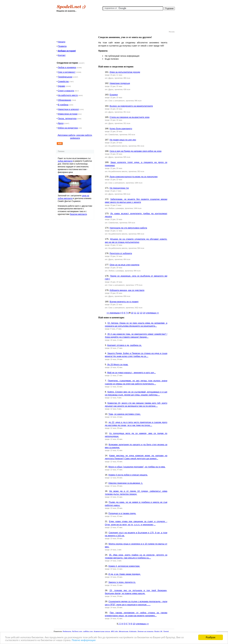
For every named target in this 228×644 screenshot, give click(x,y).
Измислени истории (68, 114)
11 (135, 313)
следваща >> (152, 313)
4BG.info (114, 631)
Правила (62, 46)
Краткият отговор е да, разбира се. (125, 345)
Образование (65, 100)
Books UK (158, 631)
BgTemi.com (77, 631)
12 (138, 313)
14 (144, 313)
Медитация (124, 631)
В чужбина (63, 105)
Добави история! (67, 51)
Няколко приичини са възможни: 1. (126, 483)
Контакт (62, 55)
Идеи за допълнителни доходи (125, 72)
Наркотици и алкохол (68, 109)
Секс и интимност (67, 72)
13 (141, 313)
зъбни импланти (65, 161)
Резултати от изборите (121, 253)
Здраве (62, 86)
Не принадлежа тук (119, 188)
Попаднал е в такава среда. (122, 513)
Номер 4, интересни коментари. (124, 566)
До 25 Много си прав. (118, 364)
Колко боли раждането (121, 129)
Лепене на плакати (146, 631)
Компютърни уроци (102, 631)
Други (61, 123)
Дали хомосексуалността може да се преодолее (133, 177)
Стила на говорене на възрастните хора (129, 117)
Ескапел (114, 95)
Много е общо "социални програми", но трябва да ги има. (137, 467)
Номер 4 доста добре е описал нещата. (128, 475)
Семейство (63, 81)
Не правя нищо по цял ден (123, 140)
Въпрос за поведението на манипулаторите (131, 106)
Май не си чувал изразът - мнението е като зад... (132, 373)
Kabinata (133, 631)
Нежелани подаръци (120, 83)
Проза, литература (67, 118)
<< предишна (113, 313)
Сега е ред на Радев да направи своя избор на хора (135, 151)
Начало (62, 42)
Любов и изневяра (67, 67)
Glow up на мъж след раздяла (124, 265)
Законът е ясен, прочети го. (122, 582)
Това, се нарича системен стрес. (125, 414)
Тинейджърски (65, 77)
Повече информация (86, 640)
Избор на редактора (68, 128)
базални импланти (78, 214)
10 (132, 313)
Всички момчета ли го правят (124, 302)
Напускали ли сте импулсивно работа (128, 228)
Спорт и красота (66, 91)
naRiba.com (88, 631)
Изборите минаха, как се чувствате (127, 290)
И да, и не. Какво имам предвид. (125, 574)
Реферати (67, 631)
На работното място (68, 95)
